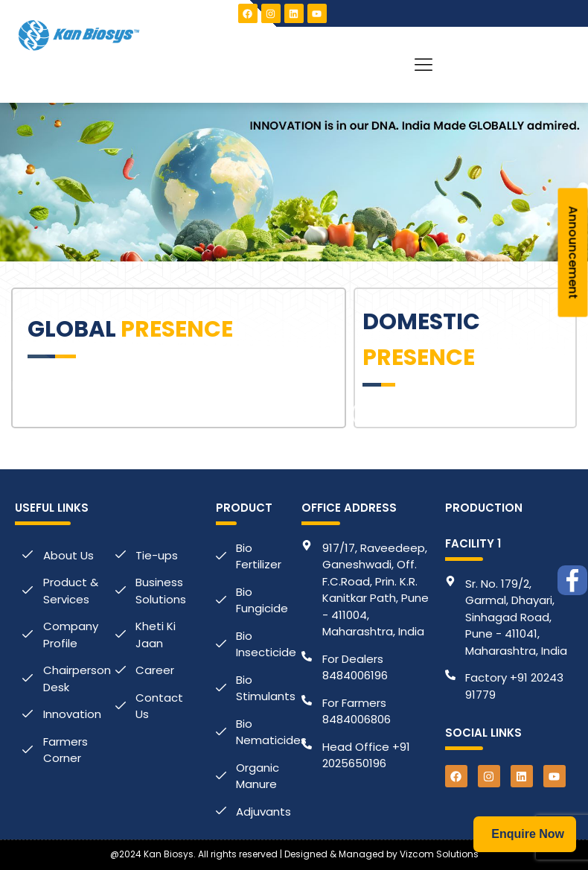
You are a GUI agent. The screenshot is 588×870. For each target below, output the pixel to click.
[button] (424, 65)
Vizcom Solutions (439, 854)
